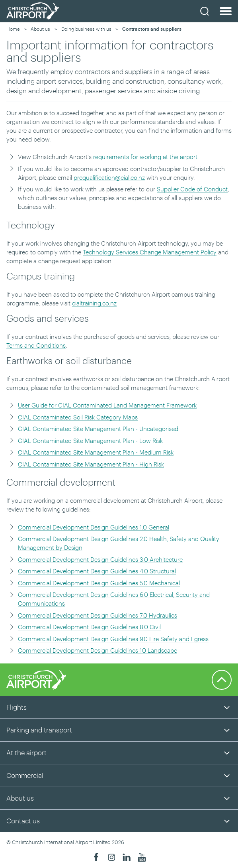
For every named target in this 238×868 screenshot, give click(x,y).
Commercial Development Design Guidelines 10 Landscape (98, 650)
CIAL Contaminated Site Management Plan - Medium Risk (96, 452)
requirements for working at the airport (145, 157)
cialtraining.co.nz (94, 303)
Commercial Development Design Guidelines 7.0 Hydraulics (98, 615)
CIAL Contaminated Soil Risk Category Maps (78, 417)
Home (13, 29)
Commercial (25, 775)
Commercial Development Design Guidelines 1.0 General (94, 527)
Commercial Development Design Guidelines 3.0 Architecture (100, 559)
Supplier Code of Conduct (192, 189)
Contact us (23, 821)
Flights (17, 707)
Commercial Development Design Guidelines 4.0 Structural (97, 571)
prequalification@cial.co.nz (109, 177)
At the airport (26, 752)
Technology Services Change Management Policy (150, 252)
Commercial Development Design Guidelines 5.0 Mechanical (99, 583)
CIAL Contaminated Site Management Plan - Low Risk (90, 441)
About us (40, 29)
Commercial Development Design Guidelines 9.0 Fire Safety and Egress (113, 639)
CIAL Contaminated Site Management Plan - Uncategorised (98, 429)
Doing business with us (86, 29)
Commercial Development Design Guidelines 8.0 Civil (89, 627)
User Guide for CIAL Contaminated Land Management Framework (107, 405)
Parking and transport (39, 730)
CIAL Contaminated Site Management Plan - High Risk (91, 464)
